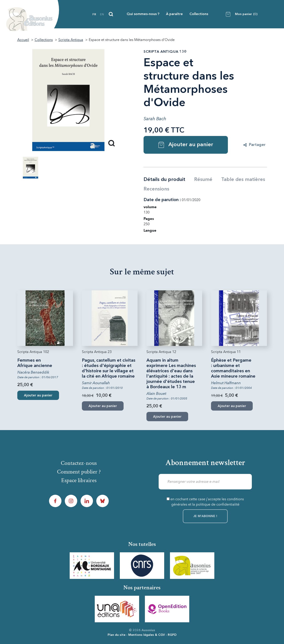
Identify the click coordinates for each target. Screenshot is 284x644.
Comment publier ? (79, 472)
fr (94, 15)
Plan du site (116, 635)
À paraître (174, 14)
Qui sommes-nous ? (143, 14)
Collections (199, 14)
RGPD (172, 635)
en (102, 15)
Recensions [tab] (156, 189)
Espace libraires (79, 480)
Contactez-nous (79, 463)
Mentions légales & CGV (147, 635)
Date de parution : (162, 200)
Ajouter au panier (186, 145)
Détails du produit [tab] (164, 180)
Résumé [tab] (203, 180)
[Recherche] (111, 14)
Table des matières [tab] (243, 180)
